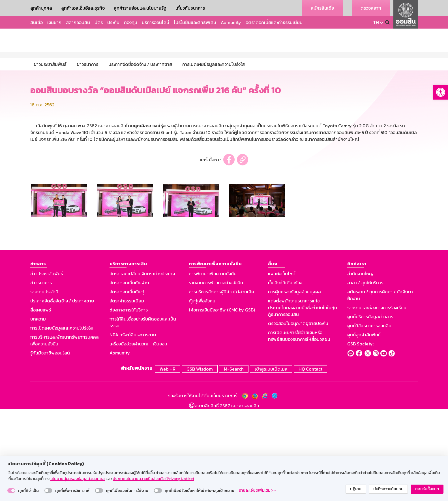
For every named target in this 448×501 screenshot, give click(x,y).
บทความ (38, 412)
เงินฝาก (54, 22)
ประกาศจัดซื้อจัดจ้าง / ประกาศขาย (62, 394)
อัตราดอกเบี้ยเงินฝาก (129, 376)
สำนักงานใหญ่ (360, 367)
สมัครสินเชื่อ (322, 8)
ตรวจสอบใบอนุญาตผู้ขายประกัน (298, 416)
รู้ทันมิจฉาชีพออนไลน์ (50, 446)
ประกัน (113, 22)
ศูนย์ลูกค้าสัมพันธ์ (364, 428)
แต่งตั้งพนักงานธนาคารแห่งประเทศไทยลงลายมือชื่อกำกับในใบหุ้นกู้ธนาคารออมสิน (303, 401)
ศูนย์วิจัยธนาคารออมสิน (369, 419)
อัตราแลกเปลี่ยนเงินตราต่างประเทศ (142, 367)
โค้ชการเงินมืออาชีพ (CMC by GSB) (222, 403)
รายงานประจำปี (44, 385)
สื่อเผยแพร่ (41, 403)
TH (376, 22)
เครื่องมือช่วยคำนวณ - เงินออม (138, 437)
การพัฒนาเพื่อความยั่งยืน (213, 367)
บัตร (99, 22)
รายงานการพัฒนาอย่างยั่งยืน (216, 376)
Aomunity (231, 22)
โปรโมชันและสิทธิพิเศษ (195, 22)
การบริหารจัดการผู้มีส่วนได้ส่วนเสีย (221, 385)
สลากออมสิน (78, 22)
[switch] (11, 491)
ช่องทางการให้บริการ (129, 403)
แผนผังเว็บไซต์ (282, 367)
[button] (441, 92)
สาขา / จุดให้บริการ (365, 376)
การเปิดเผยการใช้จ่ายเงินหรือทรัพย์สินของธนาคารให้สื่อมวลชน (299, 429)
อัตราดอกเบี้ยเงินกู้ (127, 385)
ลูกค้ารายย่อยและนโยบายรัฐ (140, 8)
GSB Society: (360, 437)
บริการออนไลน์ (156, 22)
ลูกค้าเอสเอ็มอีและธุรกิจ (83, 8)
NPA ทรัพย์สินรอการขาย (133, 428)
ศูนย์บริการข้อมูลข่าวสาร (370, 410)
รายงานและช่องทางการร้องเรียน (377, 401)
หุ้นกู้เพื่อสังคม (202, 394)
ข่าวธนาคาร (41, 376)
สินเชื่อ (37, 22)
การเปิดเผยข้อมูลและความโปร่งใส (62, 421)
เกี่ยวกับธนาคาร (190, 8)
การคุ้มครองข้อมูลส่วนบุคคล (294, 385)
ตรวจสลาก (371, 8)
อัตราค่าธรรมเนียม (127, 394)
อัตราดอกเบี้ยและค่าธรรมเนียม (274, 22)
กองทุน (131, 22)
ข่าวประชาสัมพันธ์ (47, 367)
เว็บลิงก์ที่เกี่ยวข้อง (285, 376)
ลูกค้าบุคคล (41, 8)
